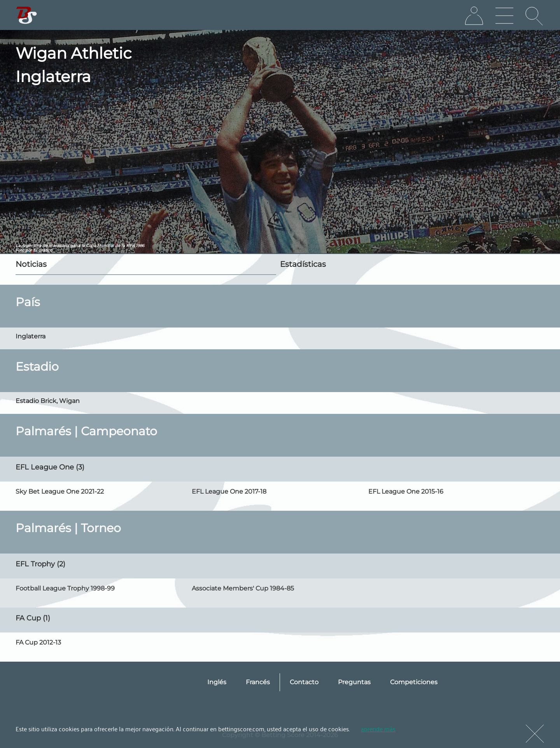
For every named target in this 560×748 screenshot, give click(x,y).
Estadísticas (303, 264)
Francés (258, 682)
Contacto (304, 682)
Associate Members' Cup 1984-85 (243, 588)
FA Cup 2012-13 (38, 642)
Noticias (31, 264)
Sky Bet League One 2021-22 (60, 491)
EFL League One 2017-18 (229, 491)
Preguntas (354, 682)
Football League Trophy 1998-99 (65, 588)
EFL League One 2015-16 (406, 491)
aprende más (378, 729)
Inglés (217, 682)
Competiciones (414, 682)
